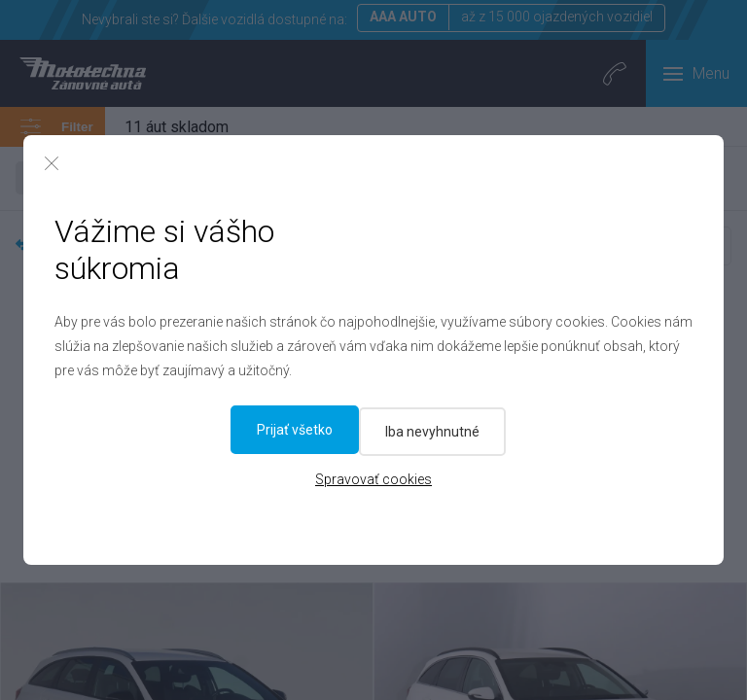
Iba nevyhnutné (302, 430)
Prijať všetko (455, 430)
